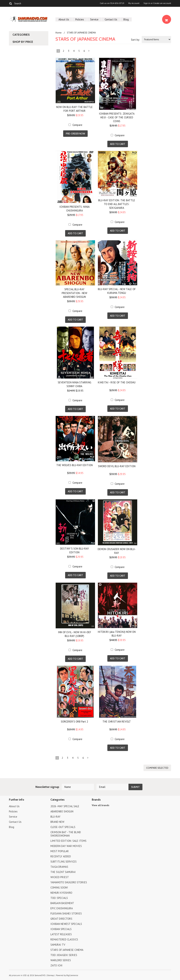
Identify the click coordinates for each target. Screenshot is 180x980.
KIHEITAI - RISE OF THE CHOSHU (117, 382)
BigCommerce (72, 975)
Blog (126, 19)
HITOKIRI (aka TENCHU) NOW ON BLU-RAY (117, 634)
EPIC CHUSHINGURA (62, 908)
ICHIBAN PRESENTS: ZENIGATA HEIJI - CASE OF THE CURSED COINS (117, 117)
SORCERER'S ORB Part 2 (74, 722)
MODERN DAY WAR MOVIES (66, 846)
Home (59, 33)
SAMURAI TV (58, 945)
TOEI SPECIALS (59, 898)
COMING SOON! (59, 888)
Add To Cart (118, 144)
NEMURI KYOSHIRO (61, 893)
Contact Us (111, 19)
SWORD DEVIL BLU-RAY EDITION (117, 466)
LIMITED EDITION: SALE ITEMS (68, 841)
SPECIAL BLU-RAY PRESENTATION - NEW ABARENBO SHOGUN (74, 293)
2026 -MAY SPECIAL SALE (65, 806)
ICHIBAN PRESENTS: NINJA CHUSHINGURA (75, 209)
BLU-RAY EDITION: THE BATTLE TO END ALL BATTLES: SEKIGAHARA (117, 204)
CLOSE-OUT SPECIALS (63, 827)
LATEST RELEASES (61, 934)
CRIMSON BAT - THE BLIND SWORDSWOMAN (66, 834)
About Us (64, 19)
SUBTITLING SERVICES (64, 862)
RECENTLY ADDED (61, 856)
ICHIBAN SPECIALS (61, 929)
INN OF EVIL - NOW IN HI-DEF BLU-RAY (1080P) (75, 634)
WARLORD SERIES (61, 960)
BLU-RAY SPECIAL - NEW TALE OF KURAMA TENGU (117, 291)
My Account (134, 3)
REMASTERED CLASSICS (64, 939)
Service (94, 19)
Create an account (162, 3)
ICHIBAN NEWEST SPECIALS (66, 924)
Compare (77, 125)
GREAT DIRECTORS (61, 919)
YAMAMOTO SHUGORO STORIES (69, 882)
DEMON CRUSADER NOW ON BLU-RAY (117, 551)
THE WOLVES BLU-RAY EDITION (75, 465)
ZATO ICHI (56, 965)
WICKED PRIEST (60, 877)
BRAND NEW (57, 822)
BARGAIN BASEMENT (62, 903)
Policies (80, 19)
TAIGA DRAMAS (59, 867)
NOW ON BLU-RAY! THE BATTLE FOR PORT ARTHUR (74, 109)
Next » (89, 52)
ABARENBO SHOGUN (62, 811)
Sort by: (135, 40)
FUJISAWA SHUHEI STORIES (66, 913)
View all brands (101, 805)
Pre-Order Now (75, 134)
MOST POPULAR (60, 851)
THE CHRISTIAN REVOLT (117, 722)
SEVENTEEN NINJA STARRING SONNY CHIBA (75, 384)
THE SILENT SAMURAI (63, 872)
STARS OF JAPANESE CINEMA (67, 950)
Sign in (147, 3)
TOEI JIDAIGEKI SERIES (64, 955)
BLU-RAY (55, 817)
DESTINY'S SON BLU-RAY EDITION (75, 550)
